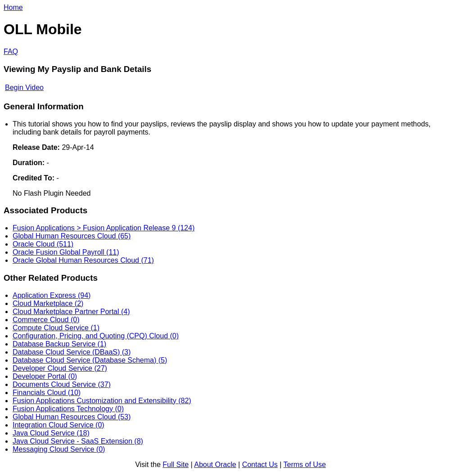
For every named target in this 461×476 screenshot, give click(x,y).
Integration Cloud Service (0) (59, 425)
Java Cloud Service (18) (51, 433)
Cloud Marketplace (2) (48, 303)
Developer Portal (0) (45, 376)
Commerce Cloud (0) (46, 320)
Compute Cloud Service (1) (56, 328)
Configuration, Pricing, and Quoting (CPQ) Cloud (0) (96, 336)
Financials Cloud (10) (47, 393)
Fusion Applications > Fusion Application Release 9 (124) (104, 228)
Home (13, 7)
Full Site (176, 465)
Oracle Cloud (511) (43, 244)
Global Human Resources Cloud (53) (72, 417)
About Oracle (215, 465)
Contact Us (260, 465)
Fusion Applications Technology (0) (68, 409)
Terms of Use (305, 465)
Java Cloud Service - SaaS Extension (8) (78, 441)
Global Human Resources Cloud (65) (72, 236)
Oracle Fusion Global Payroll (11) (66, 252)
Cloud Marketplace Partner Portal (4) (71, 312)
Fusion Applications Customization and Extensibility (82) (102, 401)
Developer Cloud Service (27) (60, 368)
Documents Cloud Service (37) (62, 384)
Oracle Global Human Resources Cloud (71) (83, 260)
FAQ (11, 52)
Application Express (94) (52, 295)
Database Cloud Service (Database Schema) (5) (90, 360)
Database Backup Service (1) (59, 344)
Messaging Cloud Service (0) (59, 449)
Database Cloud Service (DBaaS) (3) (72, 352)
